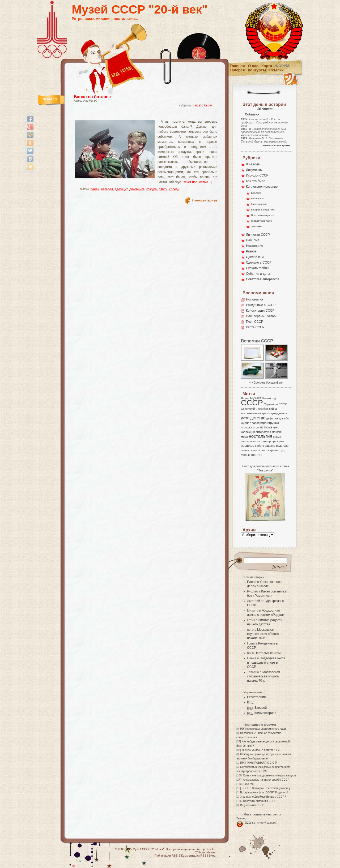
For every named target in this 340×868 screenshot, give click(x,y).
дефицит (121, 189)
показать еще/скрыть (276, 145)
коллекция (248, 432)
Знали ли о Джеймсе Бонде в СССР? (263, 797)
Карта (267, 66)
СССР (252, 403)
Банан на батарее (92, 97)
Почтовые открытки (263, 215)
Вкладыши (257, 198)
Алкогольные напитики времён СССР (266, 780)
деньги (283, 413)
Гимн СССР (255, 322)
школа (256, 455)
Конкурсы (257, 70)
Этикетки (256, 226)
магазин (277, 432)
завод (256, 423)
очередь (246, 441)
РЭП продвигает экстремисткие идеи (263, 729)
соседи (174, 189)
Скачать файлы (258, 268)
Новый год (269, 398)
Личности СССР (258, 235)
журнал (246, 423)
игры (256, 427)
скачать (255, 450)
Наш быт (252, 240)
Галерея (237, 70)
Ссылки (277, 70)
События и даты (258, 274)
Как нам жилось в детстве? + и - (261, 750)
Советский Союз (252, 409)
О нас (253, 66)
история (266, 427)
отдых (277, 437)
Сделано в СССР (259, 263)
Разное (251, 251)
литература (263, 432)
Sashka (211, 849)
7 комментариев (205, 200)
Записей (257, 708)
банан (95, 189)
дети (245, 418)
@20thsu (250, 823)
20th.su (200, 852)
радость (270, 446)
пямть (163, 189)
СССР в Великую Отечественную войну (266, 788)
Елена (252, 582)
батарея (107, 189)
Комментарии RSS (194, 856)
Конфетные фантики (263, 210)
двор (274, 413)
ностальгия (260, 436)
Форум (282, 66)
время (266, 413)
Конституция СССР (260, 311)
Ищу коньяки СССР (252, 805)
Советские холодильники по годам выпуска (270, 775)
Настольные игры (267, 653)
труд (281, 450)
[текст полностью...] (197, 182)
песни (256, 441)
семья (245, 450)
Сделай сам (255, 257)
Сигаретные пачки (262, 221)
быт (266, 409)
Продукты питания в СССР (260, 801)
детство (258, 418)
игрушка (273, 423)
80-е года (253, 164)
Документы (254, 170)
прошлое (248, 446)
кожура (152, 189)
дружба (284, 418)
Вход (251, 702)
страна (273, 450)
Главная (237, 66)
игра (263, 423)
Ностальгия (254, 246)
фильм (246, 455)
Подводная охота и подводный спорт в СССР (266, 663)
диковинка (137, 189)
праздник (278, 441)
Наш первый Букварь (262, 316)
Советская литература (263, 279)
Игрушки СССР (257, 175)
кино (276, 427)
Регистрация (256, 697)
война (273, 409)
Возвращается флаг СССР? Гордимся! (264, 792)
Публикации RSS (166, 856)
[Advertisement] (139, 116)
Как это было (202, 105)
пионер (266, 441)
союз (264, 450)
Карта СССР (255, 327)
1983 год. (249, 784)
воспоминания (251, 413)
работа (260, 446)
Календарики (259, 204)
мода (245, 437)
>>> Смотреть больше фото (265, 383)
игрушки (247, 427)
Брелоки (256, 193)
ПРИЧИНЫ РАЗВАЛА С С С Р (258, 763)
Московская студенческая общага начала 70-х (263, 634)
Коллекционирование (262, 187)
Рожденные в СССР (261, 305)
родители (282, 446)
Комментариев (262, 713)
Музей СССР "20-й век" (140, 9)
